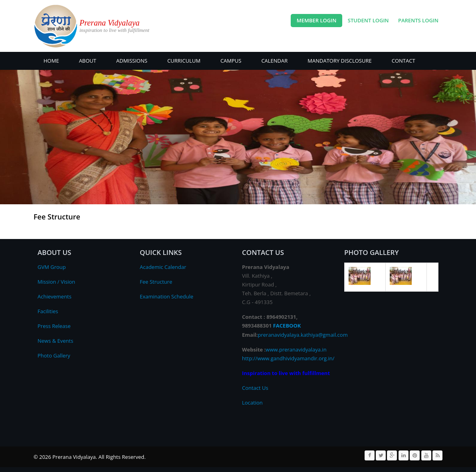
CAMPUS (231, 61)
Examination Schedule (167, 296)
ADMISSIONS (132, 61)
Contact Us (255, 388)
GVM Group (52, 267)
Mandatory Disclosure (339, 61)
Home (51, 61)
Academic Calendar (163, 267)
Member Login (317, 20)
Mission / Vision (56, 282)
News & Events (55, 341)
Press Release (54, 326)
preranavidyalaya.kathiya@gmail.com (303, 335)
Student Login (368, 20)
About (88, 61)
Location (252, 403)
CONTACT (404, 61)
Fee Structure (156, 282)
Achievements (55, 296)
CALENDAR (274, 61)
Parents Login (418, 20)
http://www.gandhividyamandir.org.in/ (288, 358)
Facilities (48, 311)
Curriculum (184, 61)
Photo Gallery (54, 355)
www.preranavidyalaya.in (296, 350)
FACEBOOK (287, 326)
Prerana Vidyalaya (110, 23)
